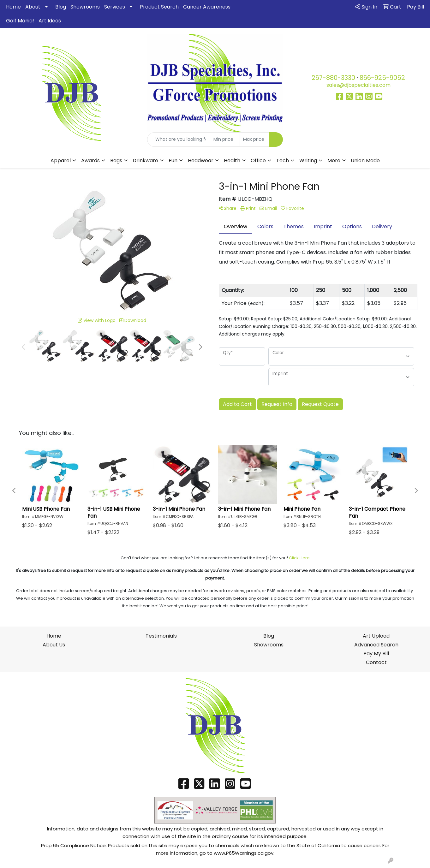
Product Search (159, 7)
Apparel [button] (61, 161)
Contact (376, 662)
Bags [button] (116, 161)
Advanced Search (376, 645)
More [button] (334, 161)
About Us (54, 645)
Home (13, 7)
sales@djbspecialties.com (358, 85)
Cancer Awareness (207, 7)
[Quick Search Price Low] (225, 140)
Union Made (365, 161)
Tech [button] (283, 161)
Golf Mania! (20, 21)
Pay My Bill (376, 654)
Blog (61, 7)
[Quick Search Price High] (255, 140)
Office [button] (258, 161)
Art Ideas (50, 21)
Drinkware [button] (145, 161)
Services (115, 7)
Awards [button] (90, 161)
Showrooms (85, 7)
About (33, 7)
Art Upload (376, 636)
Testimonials (161, 636)
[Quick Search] (179, 140)
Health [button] (232, 161)
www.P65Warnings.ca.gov (244, 853)
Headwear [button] (201, 161)
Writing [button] (308, 161)
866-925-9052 (382, 78)
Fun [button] (173, 161)
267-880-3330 (333, 78)
